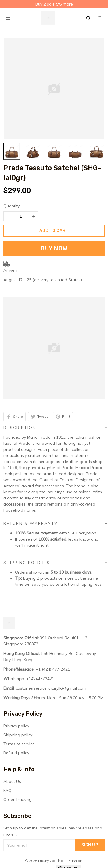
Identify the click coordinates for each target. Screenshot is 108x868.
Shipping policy (18, 735)
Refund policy (16, 753)
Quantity (12, 206)
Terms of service (19, 744)
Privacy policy (16, 726)
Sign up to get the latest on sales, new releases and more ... (53, 831)
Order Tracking (18, 799)
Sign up (90, 845)
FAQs (8, 790)
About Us (12, 781)
